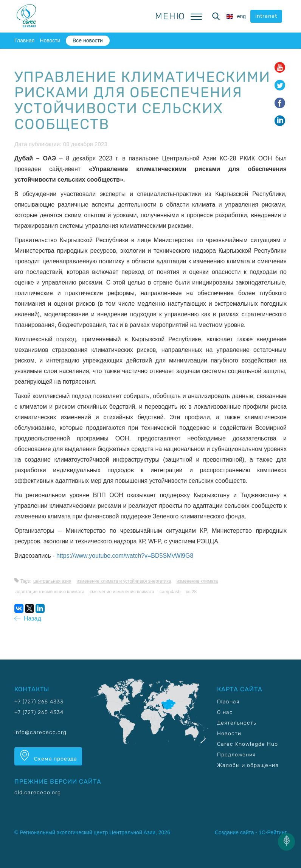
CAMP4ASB (170, 592)
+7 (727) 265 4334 (39, 712)
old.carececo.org (38, 793)
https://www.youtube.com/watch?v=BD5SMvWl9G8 (125, 556)
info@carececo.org (40, 732)
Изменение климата (197, 581)
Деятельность (237, 723)
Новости (50, 40)
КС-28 (191, 592)
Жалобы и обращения (248, 765)
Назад (28, 618)
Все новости (88, 40)
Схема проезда (48, 756)
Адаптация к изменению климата (50, 592)
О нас (225, 712)
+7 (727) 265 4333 (39, 702)
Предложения (236, 755)
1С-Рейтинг (273, 832)
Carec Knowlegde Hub (247, 744)
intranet (266, 16)
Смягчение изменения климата (122, 592)
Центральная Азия (52, 581)
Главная (24, 40)
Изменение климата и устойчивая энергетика (124, 581)
